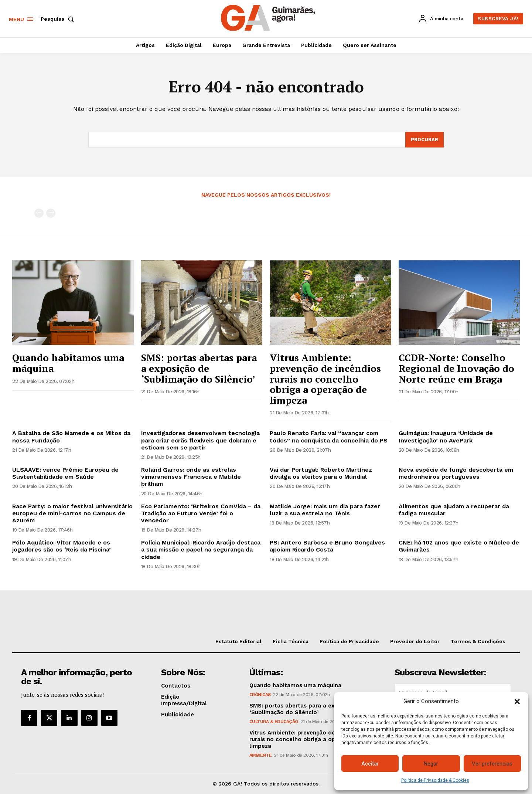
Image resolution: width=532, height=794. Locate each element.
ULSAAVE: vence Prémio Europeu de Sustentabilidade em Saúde (65, 473)
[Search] (424, 140)
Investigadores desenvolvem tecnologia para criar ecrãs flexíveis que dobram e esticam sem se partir (200, 440)
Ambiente (261, 755)
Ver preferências (492, 764)
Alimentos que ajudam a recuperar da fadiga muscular (454, 510)
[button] (517, 702)
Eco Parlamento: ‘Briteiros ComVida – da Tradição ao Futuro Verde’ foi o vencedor (201, 513)
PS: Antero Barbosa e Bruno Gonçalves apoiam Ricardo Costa (327, 546)
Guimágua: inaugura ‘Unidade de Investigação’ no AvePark (446, 437)
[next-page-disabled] (51, 213)
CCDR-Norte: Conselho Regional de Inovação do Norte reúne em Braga (456, 368)
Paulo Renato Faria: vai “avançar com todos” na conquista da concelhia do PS (329, 437)
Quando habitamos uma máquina (68, 363)
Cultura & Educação (274, 722)
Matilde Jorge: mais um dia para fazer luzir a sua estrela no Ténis (325, 510)
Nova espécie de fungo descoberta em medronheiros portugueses (456, 473)
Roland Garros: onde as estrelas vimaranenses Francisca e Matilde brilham (191, 477)
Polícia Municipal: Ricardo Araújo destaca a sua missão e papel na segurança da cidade (201, 549)
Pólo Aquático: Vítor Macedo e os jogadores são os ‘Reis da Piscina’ (62, 546)
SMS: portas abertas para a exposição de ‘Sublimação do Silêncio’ (199, 368)
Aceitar (370, 764)
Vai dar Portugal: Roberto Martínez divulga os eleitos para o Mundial (321, 473)
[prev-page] (39, 213)
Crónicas (260, 695)
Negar (431, 764)
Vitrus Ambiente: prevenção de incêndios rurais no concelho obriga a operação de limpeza (325, 379)
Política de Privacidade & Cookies (435, 780)
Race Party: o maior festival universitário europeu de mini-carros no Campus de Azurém (72, 513)
